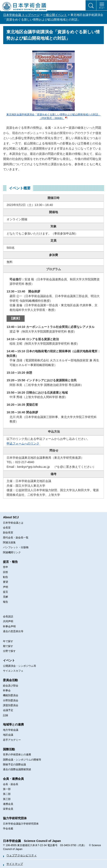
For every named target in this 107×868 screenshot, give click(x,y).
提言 (6, 592)
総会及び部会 (11, 686)
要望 (6, 582)
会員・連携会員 (13, 779)
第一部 (7, 789)
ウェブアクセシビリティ (22, 855)
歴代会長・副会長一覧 (16, 538)
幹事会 (7, 690)
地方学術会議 (11, 730)
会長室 (7, 528)
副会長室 (8, 533)
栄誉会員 (8, 809)
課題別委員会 (11, 705)
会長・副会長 (11, 784)
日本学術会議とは (13, 523)
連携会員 (8, 804)
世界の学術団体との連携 (17, 755)
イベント (9, 660)
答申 (6, 567)
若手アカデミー (12, 740)
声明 (6, 587)
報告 (6, 602)
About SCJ (11, 517)
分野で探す (9, 651)
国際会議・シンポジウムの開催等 (22, 760)
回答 (6, 572)
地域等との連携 (13, 724)
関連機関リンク (12, 552)
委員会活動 (10, 680)
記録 (6, 715)
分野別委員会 (11, 700)
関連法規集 (9, 542)
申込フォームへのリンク (23, 443)
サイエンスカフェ (13, 671)
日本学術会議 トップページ (21, 15)
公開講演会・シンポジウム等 (20, 666)
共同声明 (8, 621)
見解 (6, 597)
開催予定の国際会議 (14, 765)
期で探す (8, 646)
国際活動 (9, 749)
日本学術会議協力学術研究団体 (21, 824)
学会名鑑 (8, 829)
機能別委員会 (11, 695)
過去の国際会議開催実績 (17, 769)
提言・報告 (10, 562)
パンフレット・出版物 (16, 547)
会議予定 (8, 710)
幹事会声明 (9, 626)
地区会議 (8, 735)
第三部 (7, 799)
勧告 (6, 577)
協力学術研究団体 (15, 818)
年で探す (8, 641)
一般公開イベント (55, 15)
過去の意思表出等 (13, 631)
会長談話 (8, 616)
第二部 (7, 794)
